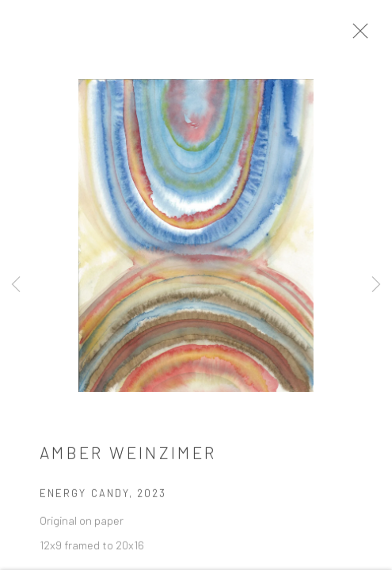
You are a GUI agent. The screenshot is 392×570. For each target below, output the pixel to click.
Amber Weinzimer (128, 457)
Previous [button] (16, 285)
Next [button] (376, 285)
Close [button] (365, 36)
